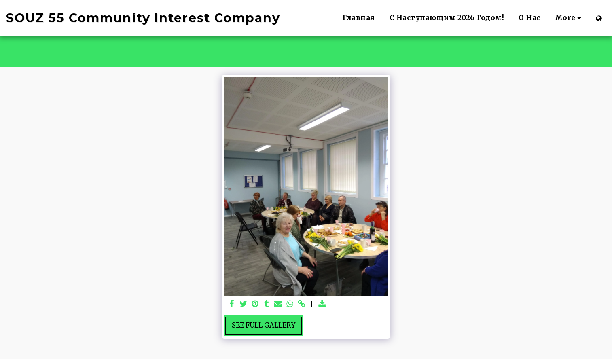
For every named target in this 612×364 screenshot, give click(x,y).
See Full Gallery (264, 325)
